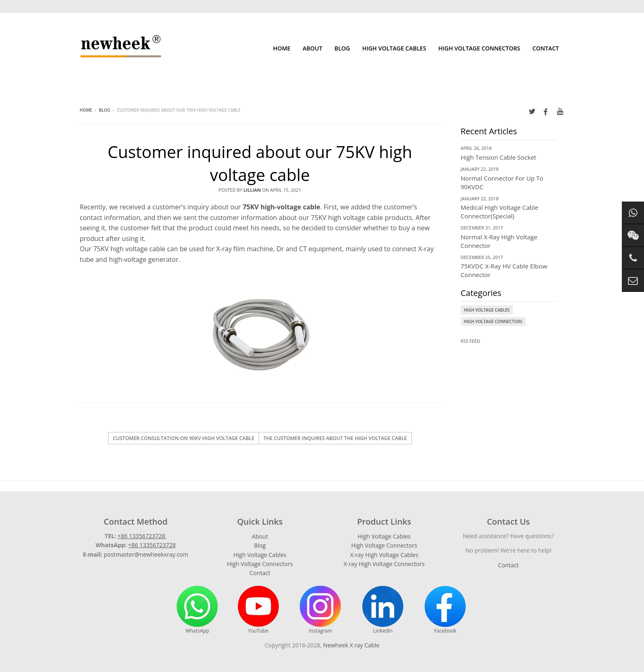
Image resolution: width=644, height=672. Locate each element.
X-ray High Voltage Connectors (384, 564)
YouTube (258, 610)
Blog (342, 48)
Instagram (320, 610)
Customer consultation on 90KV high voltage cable (184, 438)
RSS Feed (471, 341)
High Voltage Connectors (479, 48)
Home (282, 48)
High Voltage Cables (394, 48)
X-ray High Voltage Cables (384, 555)
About (313, 48)
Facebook (445, 610)
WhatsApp (197, 610)
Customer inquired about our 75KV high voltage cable (260, 163)
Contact (546, 48)
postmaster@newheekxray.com (146, 554)
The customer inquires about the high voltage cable (335, 438)
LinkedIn (383, 610)
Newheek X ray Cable (351, 645)
